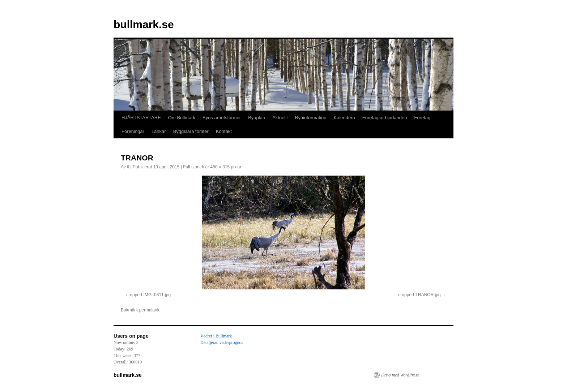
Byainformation (311, 118)
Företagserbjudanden (385, 118)
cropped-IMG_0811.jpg (148, 295)
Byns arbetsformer (222, 118)
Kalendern (344, 118)
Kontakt (224, 131)
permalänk (149, 310)
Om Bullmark (182, 118)
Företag (422, 118)
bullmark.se (144, 24)
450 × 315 (220, 167)
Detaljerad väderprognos (222, 343)
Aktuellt (280, 118)
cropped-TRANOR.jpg (419, 295)
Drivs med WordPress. (400, 375)
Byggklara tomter (191, 131)
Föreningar (133, 131)
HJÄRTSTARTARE (141, 118)
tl (128, 167)
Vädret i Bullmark (216, 336)
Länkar (159, 131)
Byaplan (257, 118)
